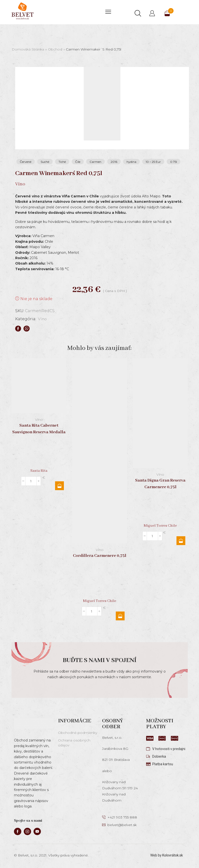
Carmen (95, 162)
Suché (45, 162)
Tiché (62, 162)
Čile (78, 162)
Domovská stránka (28, 49)
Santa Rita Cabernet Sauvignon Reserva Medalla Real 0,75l (39, 432)
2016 (114, 162)
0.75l (174, 162)
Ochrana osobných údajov (74, 743)
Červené (26, 162)
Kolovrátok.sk (173, 855)
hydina (131, 162)
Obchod (55, 49)
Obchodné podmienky (78, 733)
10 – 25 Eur (153, 162)
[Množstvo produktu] (31, 481)
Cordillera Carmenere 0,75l (100, 556)
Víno (43, 319)
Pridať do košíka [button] (59, 486)
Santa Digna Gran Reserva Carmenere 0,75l (160, 484)
